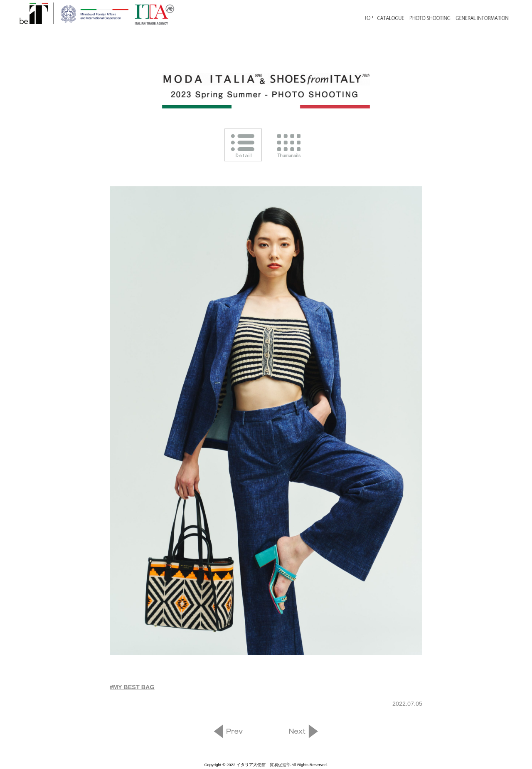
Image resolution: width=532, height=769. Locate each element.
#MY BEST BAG (132, 687)
